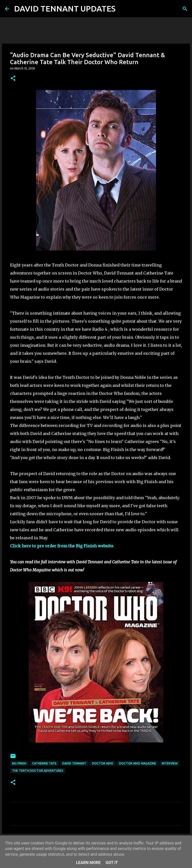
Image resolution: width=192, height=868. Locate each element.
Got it (112, 863)
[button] (13, 79)
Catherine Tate (44, 763)
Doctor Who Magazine (137, 763)
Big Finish (19, 763)
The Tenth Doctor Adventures (38, 771)
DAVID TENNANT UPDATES (65, 9)
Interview (170, 763)
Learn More (88, 863)
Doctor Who (103, 763)
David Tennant (74, 763)
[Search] (122, 9)
